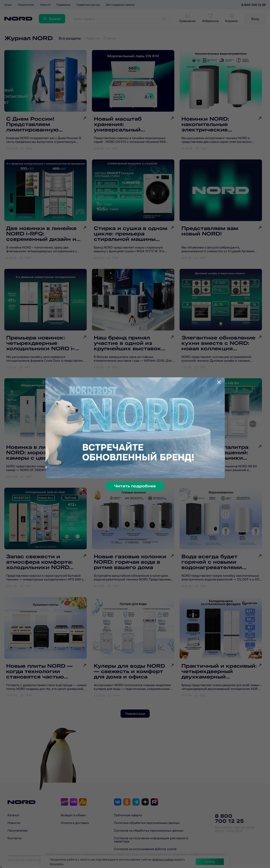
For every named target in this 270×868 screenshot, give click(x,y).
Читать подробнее (135, 486)
